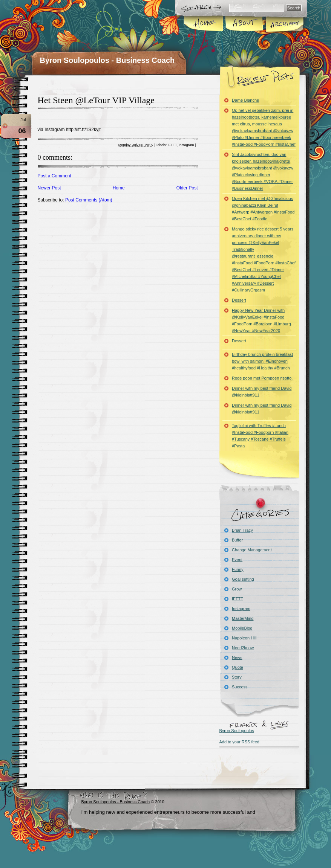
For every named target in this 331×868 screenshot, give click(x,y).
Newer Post (49, 188)
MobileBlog (242, 628)
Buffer (237, 540)
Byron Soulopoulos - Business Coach (107, 60)
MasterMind (243, 618)
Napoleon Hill (244, 638)
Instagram (186, 145)
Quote (238, 667)
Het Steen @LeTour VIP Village (96, 100)
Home (204, 24)
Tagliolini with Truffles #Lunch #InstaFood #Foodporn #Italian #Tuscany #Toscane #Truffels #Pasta (260, 436)
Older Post (187, 188)
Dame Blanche (245, 100)
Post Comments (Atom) (89, 200)
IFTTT (172, 145)
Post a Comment (54, 176)
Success (240, 687)
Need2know (243, 648)
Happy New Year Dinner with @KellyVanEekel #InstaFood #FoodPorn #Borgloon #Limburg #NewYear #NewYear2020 (261, 320)
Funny (238, 569)
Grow (237, 589)
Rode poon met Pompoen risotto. (262, 378)
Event (237, 560)
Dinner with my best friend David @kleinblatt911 (262, 392)
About (244, 24)
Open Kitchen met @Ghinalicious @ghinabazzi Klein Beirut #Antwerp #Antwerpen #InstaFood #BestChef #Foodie (263, 209)
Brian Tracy (242, 530)
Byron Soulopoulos (237, 731)
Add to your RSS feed (239, 742)
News (237, 657)
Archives (284, 24)
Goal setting (243, 579)
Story (237, 677)
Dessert (239, 300)
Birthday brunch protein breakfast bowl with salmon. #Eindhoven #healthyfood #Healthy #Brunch (262, 361)
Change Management (252, 550)
